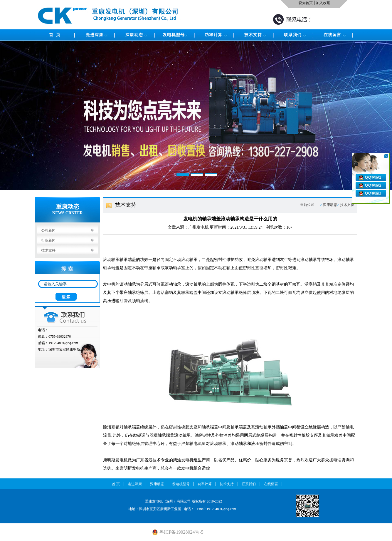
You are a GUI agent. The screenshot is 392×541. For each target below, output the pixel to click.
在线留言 (332, 35)
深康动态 (134, 35)
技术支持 (253, 35)
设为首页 (306, 3)
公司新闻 (48, 230)
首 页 (55, 35)
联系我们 (293, 35)
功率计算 (213, 35)
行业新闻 (48, 240)
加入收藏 (323, 3)
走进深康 (95, 35)
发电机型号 (174, 35)
